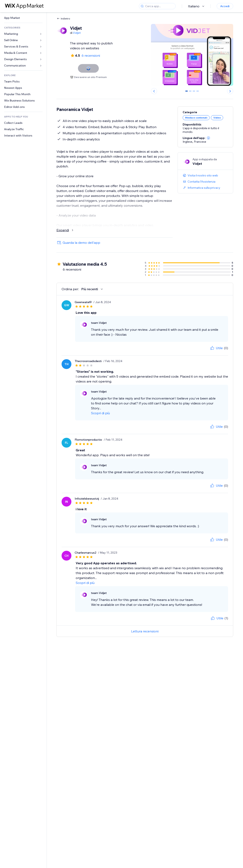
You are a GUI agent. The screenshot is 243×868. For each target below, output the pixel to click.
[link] (23, 18)
